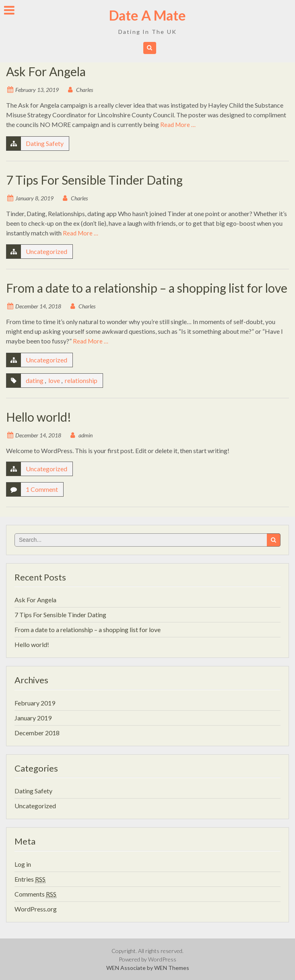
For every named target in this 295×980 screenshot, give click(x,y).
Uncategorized (46, 251)
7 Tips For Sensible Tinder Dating (94, 180)
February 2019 (35, 703)
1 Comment (42, 489)
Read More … (178, 125)
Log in (23, 864)
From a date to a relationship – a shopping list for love (147, 288)
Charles (85, 90)
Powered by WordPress (147, 959)
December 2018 (37, 733)
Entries (30, 879)
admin (86, 435)
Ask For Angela (46, 71)
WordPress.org (36, 909)
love (54, 380)
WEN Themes (172, 968)
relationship (81, 380)
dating (35, 380)
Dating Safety (45, 143)
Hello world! (39, 417)
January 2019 (33, 718)
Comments (35, 894)
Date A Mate (147, 15)
